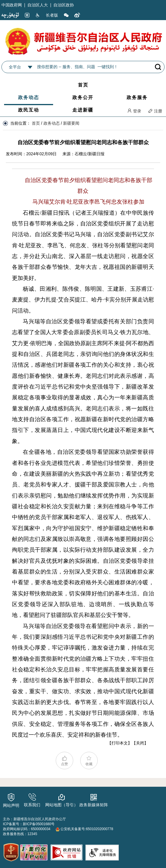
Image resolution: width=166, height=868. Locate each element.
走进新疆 (83, 110)
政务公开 (83, 97)
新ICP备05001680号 (39, 824)
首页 (83, 85)
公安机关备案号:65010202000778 (84, 829)
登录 (134, 111)
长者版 (52, 15)
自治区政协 (64, 5)
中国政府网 (12, 5)
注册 (155, 111)
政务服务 (137, 97)
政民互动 (29, 110)
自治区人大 (38, 5)
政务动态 (29, 97)
